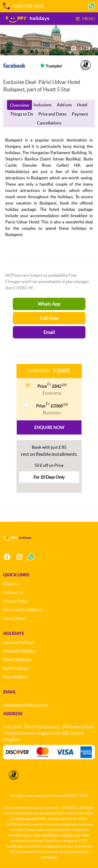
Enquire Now (49, 427)
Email (49, 332)
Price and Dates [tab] (53, 114)
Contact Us (13, 592)
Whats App (49, 304)
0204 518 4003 (23, 6)
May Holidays (16, 677)
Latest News (14, 618)
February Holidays (20, 651)
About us (11, 584)
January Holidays (19, 642)
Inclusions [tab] (43, 105)
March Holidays (17, 660)
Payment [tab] (80, 114)
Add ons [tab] (64, 105)
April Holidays (16, 668)
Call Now (49, 318)
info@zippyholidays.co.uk (26, 705)
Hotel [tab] (82, 105)
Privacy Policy (16, 601)
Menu (85, 19)
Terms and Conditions (23, 610)
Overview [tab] (20, 105)
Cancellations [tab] (49, 123)
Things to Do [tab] (22, 114)
